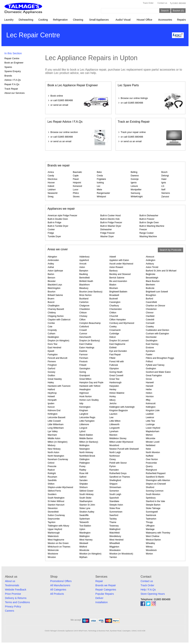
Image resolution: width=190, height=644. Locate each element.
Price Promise (13, 594)
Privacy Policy (13, 606)
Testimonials (12, 585)
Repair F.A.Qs (12, 84)
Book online (57, 96)
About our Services (15, 93)
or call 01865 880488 (62, 100)
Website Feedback (16, 590)
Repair (99, 581)
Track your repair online (133, 132)
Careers (10, 611)
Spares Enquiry (13, 71)
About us (10, 581)
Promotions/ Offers (61, 581)
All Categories (58, 590)
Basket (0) (178, 11)
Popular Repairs (105, 594)
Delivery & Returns (16, 598)
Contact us (162, 3)
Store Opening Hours (153, 594)
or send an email (59, 105)
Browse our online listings (134, 98)
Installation (102, 602)
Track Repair (11, 89)
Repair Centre (12, 58)
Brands (8, 76)
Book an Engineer (14, 63)
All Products (57, 594)
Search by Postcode (170, 250)
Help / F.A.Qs (148, 590)
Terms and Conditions (17, 602)
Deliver (100, 598)
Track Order (148, 3)
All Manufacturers (60, 585)
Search (165, 11)
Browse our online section (64, 132)
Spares (8, 67)
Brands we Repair (106, 585)
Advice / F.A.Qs (13, 80)
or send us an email (61, 141)
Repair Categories (106, 590)
